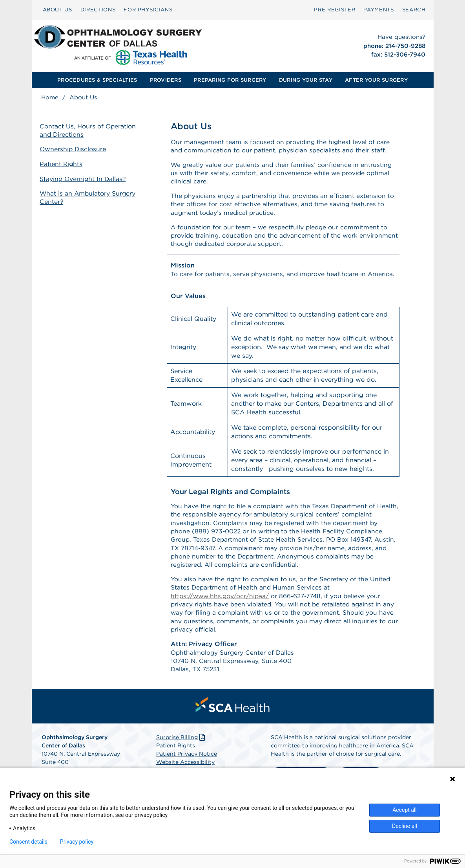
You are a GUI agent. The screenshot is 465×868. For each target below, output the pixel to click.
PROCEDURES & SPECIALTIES (97, 80)
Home (50, 97)
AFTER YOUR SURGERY (376, 80)
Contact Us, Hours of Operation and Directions (90, 131)
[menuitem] (57, 10)
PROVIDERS (166, 80)
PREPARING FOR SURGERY (230, 80)
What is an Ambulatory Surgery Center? (90, 197)
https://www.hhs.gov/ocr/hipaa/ (221, 603)
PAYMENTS (378, 10)
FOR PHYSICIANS (148, 10)
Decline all (405, 826)
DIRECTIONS (98, 10)
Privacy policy (77, 842)
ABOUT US (57, 10)
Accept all (405, 810)
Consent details (28, 842)
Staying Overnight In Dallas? (85, 178)
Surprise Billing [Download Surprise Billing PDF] (181, 747)
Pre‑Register (335, 10)
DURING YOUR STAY (306, 80)
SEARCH (414, 10)
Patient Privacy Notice (187, 763)
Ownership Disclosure (75, 149)
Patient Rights (63, 164)
